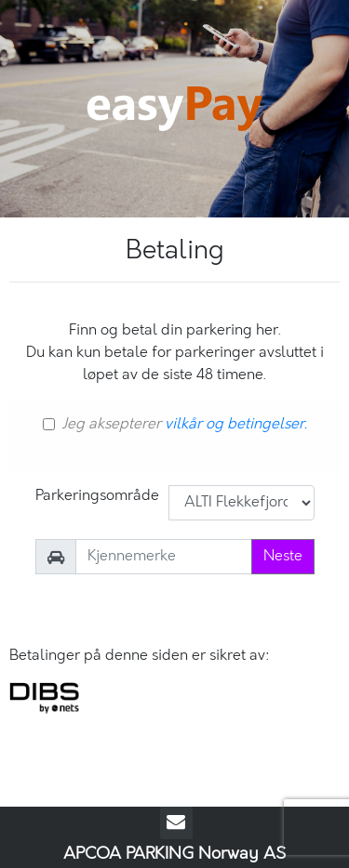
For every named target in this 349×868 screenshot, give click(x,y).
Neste (283, 556)
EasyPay (175, 109)
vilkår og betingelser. (236, 424)
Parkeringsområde (97, 496)
